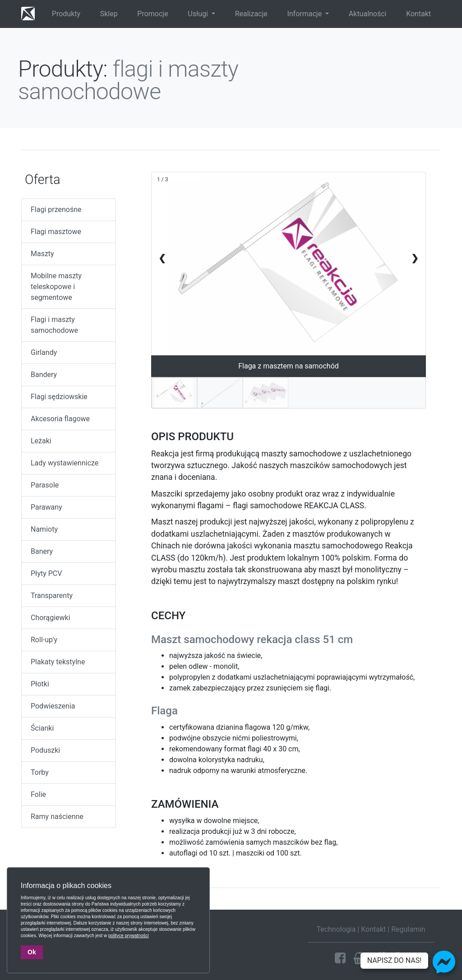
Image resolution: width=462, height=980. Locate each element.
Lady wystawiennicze (65, 463)
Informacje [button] (305, 14)
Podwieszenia (53, 706)
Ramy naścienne (57, 817)
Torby (40, 772)
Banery (42, 551)
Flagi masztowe (56, 232)
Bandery (44, 375)
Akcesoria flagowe (60, 419)
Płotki (40, 684)
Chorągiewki (51, 618)
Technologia (336, 929)
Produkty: (63, 69)
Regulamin (408, 929)
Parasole (45, 485)
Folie (38, 794)
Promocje (152, 14)
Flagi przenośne (56, 209)
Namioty (44, 529)
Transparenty (52, 596)
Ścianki (42, 728)
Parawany (46, 507)
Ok (32, 952)
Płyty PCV (46, 573)
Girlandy (44, 352)
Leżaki (41, 441)
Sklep (109, 14)
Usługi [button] (199, 14)
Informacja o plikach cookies (66, 886)
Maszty (42, 254)
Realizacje (251, 14)
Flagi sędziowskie (59, 397)
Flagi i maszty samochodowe (54, 325)
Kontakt (418, 14)
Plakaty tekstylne (58, 662)
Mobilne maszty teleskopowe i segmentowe (56, 287)
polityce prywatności (128, 936)
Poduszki (45, 750)
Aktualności (368, 14)
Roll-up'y (44, 640)
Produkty (66, 14)
